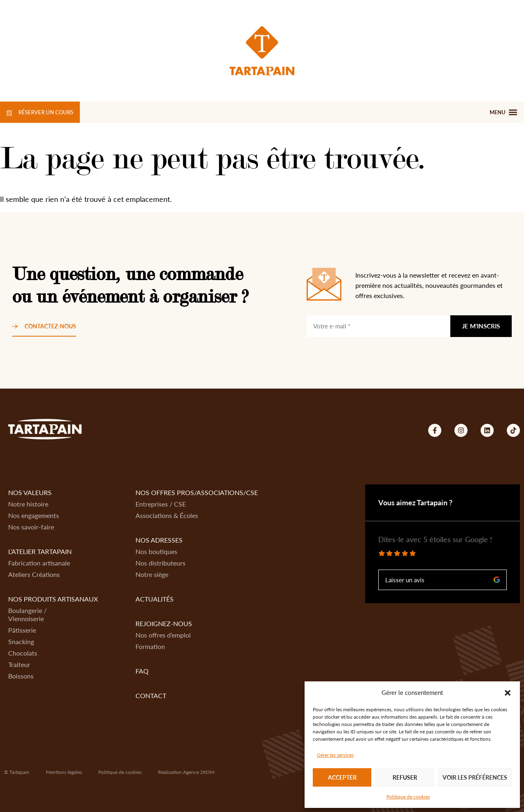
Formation (150, 646)
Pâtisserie (22, 630)
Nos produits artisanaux (53, 599)
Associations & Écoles (167, 515)
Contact (151, 696)
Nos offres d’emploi (163, 635)
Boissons (21, 676)
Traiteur (19, 664)
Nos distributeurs (160, 563)
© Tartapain (17, 772)
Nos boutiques (156, 551)
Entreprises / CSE (161, 504)
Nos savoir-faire (31, 527)
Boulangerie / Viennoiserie (27, 614)
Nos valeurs (30, 492)
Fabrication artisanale (39, 563)
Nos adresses (159, 540)
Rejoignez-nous (164, 623)
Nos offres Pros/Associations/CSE (197, 492)
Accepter (342, 777)
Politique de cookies (408, 797)
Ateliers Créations (34, 574)
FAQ (142, 671)
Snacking (21, 641)
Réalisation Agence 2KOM (186, 772)
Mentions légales (64, 772)
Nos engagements (34, 515)
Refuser (405, 777)
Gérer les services (335, 755)
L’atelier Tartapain (40, 551)
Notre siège (152, 574)
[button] (508, 693)
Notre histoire (28, 504)
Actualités (155, 599)
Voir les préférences (475, 777)
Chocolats (23, 653)
